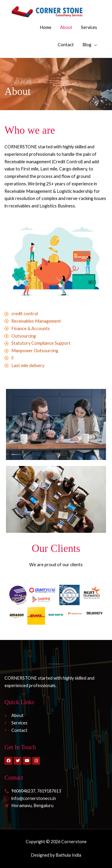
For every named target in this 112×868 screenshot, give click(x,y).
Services (89, 27)
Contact (66, 45)
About (66, 27)
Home (46, 27)
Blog (87, 45)
